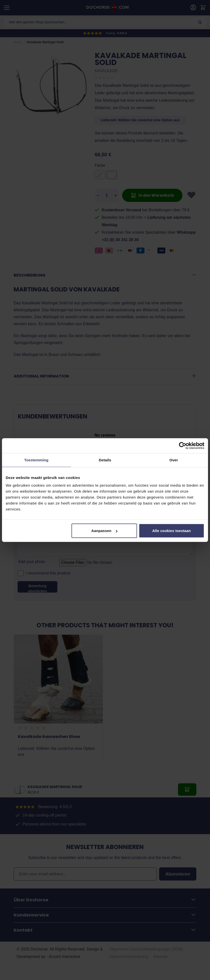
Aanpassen (104, 531)
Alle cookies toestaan (172, 531)
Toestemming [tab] (36, 460)
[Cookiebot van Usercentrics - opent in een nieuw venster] (183, 445)
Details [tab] (105, 460)
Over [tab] (174, 460)
